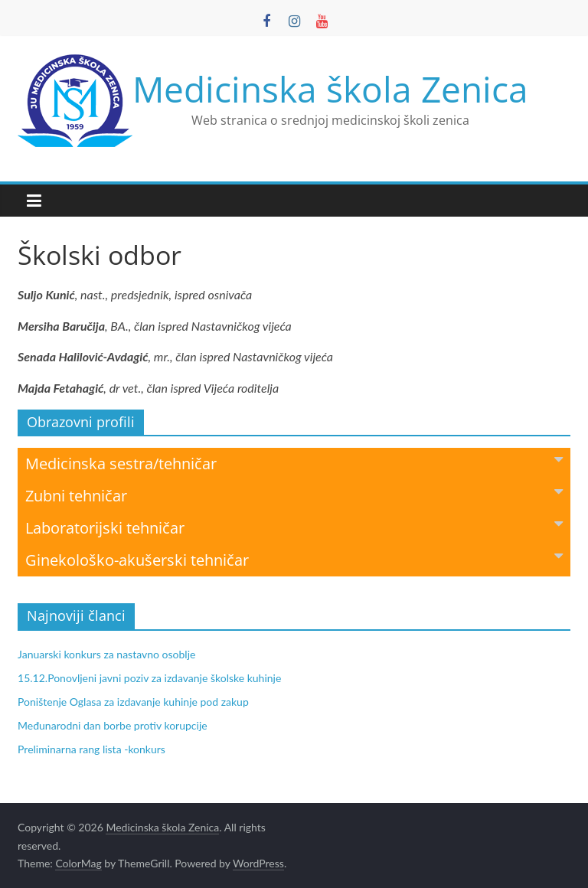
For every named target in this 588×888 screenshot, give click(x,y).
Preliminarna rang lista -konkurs (91, 749)
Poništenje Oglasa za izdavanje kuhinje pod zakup (133, 702)
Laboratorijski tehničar (294, 527)
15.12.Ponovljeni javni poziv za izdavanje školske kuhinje (149, 678)
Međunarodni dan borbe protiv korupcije (113, 725)
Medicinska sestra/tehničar (294, 463)
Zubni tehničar (294, 495)
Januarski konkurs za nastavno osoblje (106, 654)
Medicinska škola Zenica (330, 89)
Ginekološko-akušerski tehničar (294, 559)
